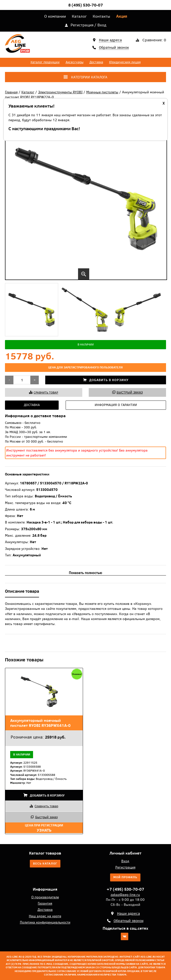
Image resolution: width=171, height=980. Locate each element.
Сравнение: (154, 40)
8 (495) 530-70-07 (86, 5)
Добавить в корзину (106, 380)
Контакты (101, 16)
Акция (122, 16)
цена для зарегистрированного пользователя (85, 367)
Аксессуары (75, 62)
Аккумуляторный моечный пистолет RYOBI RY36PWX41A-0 (40, 723)
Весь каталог (45, 864)
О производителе (45, 897)
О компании (55, 16)
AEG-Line (17, 45)
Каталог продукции (45, 62)
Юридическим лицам (125, 62)
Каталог (79, 16)
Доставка (96, 62)
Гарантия (45, 903)
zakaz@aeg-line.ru (125, 895)
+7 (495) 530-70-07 (125, 889)
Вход (102, 25)
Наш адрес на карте (45, 916)
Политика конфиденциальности (45, 922)
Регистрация (82, 25)
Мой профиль (125, 877)
